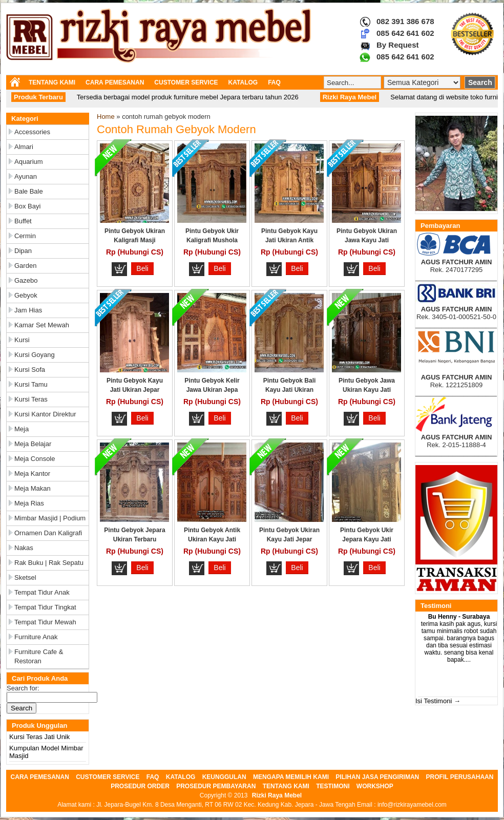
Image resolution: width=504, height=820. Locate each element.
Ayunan (26, 176)
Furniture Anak (36, 637)
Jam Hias (28, 310)
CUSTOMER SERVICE (186, 82)
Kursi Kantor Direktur (45, 414)
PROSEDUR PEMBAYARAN (216, 786)
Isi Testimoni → (438, 701)
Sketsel (25, 577)
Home (106, 117)
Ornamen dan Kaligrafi (48, 533)
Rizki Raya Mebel (277, 795)
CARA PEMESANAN (115, 82)
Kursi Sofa (30, 370)
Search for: (23, 688)
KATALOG (243, 82)
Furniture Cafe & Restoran (39, 656)
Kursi (22, 340)
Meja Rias (29, 503)
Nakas (24, 548)
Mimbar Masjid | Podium (50, 518)
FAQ (274, 82)
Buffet (23, 221)
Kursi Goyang (35, 355)
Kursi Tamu (31, 384)
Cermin (25, 236)
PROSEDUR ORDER (140, 786)
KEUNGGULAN (224, 777)
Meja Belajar (33, 444)
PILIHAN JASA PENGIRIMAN (377, 777)
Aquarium (29, 162)
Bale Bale (29, 191)
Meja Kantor (32, 474)
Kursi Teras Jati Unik (39, 737)
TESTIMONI (333, 786)
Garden (25, 266)
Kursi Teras (31, 399)
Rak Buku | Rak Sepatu (49, 563)
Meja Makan (33, 488)
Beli (142, 268)
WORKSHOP (375, 786)
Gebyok (26, 295)
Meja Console (35, 459)
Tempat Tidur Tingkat (45, 607)
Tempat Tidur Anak (42, 592)
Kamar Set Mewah (42, 325)
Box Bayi (27, 206)
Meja (22, 429)
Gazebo (26, 280)
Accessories (32, 132)
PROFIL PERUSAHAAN (460, 777)
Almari (24, 147)
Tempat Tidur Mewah (45, 622)
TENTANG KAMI (52, 82)
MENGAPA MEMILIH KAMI (291, 777)
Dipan (23, 251)
